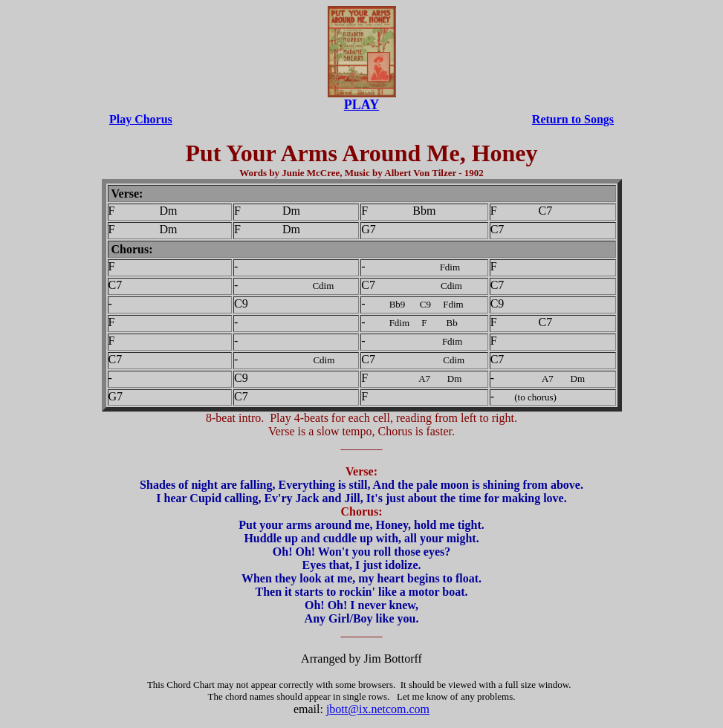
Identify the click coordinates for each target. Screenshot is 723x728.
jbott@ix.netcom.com (378, 709)
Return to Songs (573, 119)
